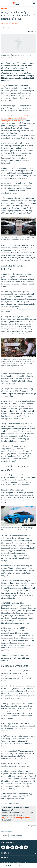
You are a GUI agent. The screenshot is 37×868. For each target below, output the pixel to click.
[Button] (32, 32)
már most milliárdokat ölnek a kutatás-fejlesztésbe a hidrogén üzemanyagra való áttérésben (18, 118)
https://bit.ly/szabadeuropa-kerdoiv (16, 818)
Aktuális (5, 9)
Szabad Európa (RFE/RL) (9, 24)
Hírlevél (8, 866)
